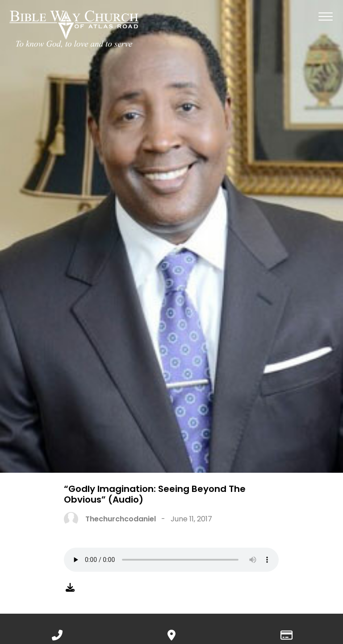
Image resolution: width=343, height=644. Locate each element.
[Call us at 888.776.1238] (57, 634)
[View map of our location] (171, 634)
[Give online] (286, 634)
